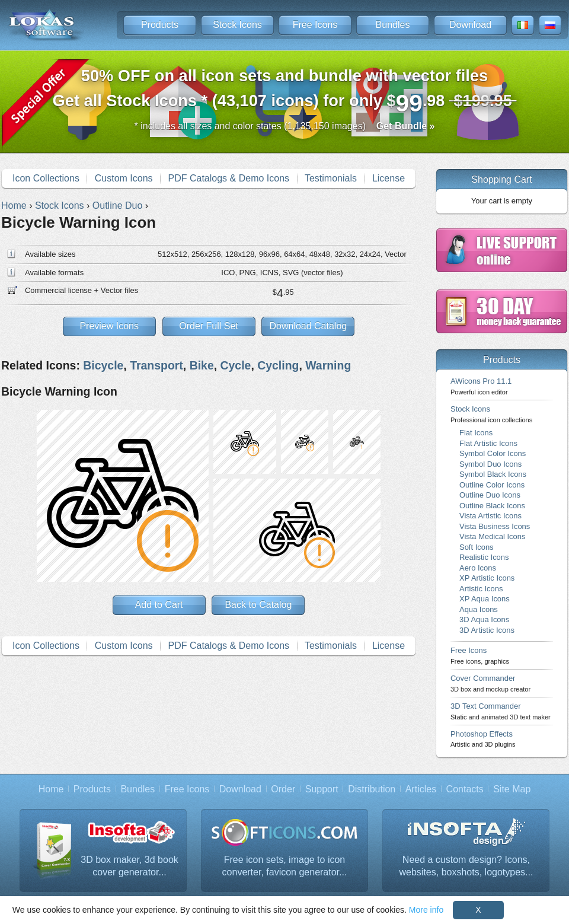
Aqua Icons (479, 609)
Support (322, 789)
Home (51, 789)
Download (470, 25)
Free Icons (315, 25)
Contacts (465, 789)
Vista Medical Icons (492, 536)
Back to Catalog (258, 605)
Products (160, 25)
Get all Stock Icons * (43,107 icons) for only (285, 92)
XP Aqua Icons (485, 599)
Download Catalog (308, 326)
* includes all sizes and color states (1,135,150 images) (285, 126)
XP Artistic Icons (487, 578)
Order (283, 789)
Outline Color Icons (492, 485)
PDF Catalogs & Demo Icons (229, 178)
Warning (328, 365)
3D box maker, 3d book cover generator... (130, 866)
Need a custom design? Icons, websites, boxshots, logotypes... (466, 866)
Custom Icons (124, 178)
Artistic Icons (481, 589)
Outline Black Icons (492, 506)
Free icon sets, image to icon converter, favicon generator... (285, 866)
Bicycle (103, 365)
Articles (421, 789)
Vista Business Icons (495, 526)
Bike (202, 365)
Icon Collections (46, 178)
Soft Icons (477, 547)
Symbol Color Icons (493, 453)
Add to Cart (159, 605)
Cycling (278, 365)
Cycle (236, 365)
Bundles (393, 25)
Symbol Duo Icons (490, 464)
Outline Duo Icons (490, 495)
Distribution (372, 789)
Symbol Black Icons (493, 474)
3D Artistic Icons (487, 630)
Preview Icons (109, 326)
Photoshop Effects (483, 739)
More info (426, 910)
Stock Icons (237, 25)
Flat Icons (476, 433)
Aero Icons (478, 568)
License (389, 178)
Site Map (512, 789)
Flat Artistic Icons (488, 443)
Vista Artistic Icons (490, 516)
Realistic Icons (484, 557)
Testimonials (331, 178)
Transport (156, 365)
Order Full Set (209, 326)
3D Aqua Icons (484, 619)
